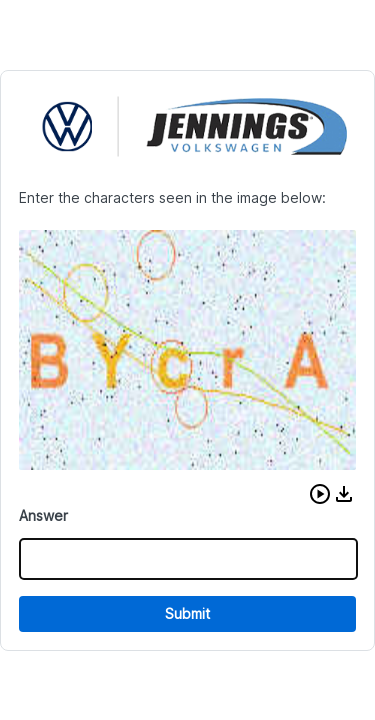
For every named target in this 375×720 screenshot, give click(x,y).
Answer (43, 515)
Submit (187, 613)
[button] (320, 494)
